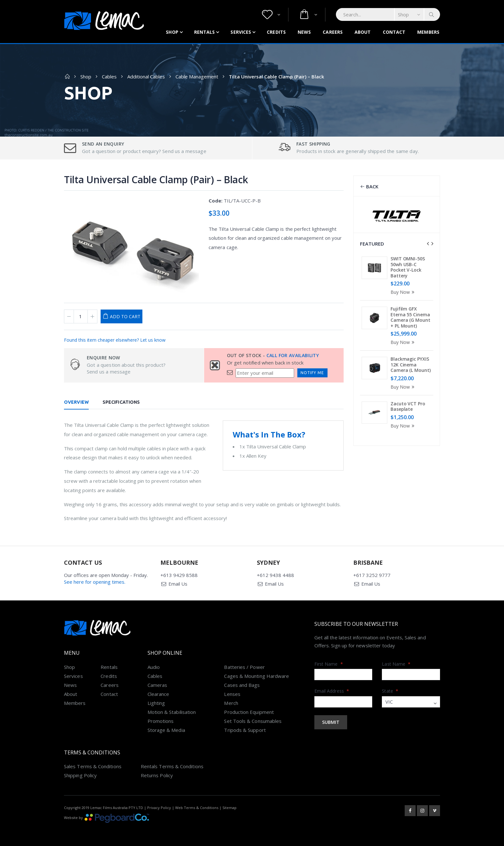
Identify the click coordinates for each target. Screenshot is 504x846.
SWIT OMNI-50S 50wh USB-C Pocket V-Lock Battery (408, 267)
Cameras (157, 685)
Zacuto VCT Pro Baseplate (408, 406)
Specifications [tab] (121, 402)
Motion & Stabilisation (172, 712)
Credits (276, 32)
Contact (394, 32)
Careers (333, 32)
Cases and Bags (242, 685)
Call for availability (293, 355)
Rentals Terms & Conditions (172, 766)
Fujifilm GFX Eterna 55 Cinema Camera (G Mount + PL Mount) (410, 317)
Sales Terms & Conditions (93, 766)
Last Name (396, 664)
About (363, 32)
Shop (172, 32)
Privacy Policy (159, 808)
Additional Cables (146, 76)
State (390, 691)
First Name (329, 664)
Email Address (332, 691)
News (304, 32)
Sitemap (230, 808)
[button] (271, 15)
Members (428, 32)
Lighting (156, 703)
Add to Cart (125, 316)
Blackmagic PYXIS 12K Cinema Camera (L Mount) (410, 364)
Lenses (232, 694)
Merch (231, 703)
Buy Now (403, 292)
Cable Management (197, 76)
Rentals (205, 32)
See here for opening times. (95, 582)
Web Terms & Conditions (197, 808)
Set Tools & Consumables (253, 721)
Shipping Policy (80, 775)
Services (241, 32)
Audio (154, 667)
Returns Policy (157, 775)
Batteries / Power (244, 667)
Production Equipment (249, 712)
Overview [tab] (76, 402)
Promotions (161, 721)
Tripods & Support (245, 730)
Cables (109, 76)
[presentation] (428, 244)
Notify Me (312, 373)
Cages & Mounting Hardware (256, 676)
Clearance (158, 694)
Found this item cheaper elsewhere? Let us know (115, 340)
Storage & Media (166, 730)
